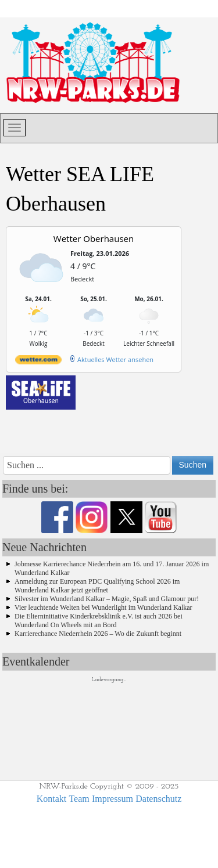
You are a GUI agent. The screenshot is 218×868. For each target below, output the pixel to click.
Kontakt (52, 799)
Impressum (112, 799)
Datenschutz (158, 799)
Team (79, 799)
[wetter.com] (38, 362)
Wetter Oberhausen (94, 238)
